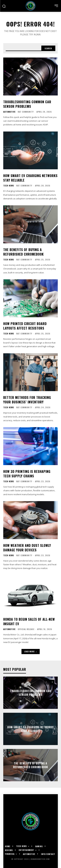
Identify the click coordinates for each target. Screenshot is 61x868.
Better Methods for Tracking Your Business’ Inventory (27, 400)
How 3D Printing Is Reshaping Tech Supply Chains (27, 474)
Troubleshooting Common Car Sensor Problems (27, 104)
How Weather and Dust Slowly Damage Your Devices (27, 548)
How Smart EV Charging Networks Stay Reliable (30, 178)
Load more (31, 651)
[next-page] (52, 682)
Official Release (26, 629)
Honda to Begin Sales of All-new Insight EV (29, 621)
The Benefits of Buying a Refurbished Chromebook (24, 252)
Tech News (9, 186)
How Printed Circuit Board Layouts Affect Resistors (25, 326)
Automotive (9, 112)
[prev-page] (46, 682)
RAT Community (26, 112)
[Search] (48, 48)
